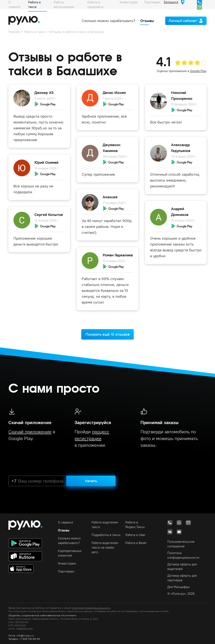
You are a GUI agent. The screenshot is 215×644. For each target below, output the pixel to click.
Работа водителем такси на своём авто (105, 547)
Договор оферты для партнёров (182, 578)
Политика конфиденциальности (183, 555)
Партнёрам (66, 571)
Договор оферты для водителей (182, 567)
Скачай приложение (30, 432)
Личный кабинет (183, 21)
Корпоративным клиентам (70, 553)
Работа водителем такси (105, 525)
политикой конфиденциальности (91, 608)
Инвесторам (67, 563)
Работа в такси (35, 32)
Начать (91, 481)
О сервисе (66, 522)
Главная (14, 32)
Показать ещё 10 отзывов (107, 334)
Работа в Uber (135, 535)
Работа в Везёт (136, 543)
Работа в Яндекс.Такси (135, 525)
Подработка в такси (106, 535)
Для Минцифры (179, 587)
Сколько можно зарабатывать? (108, 21)
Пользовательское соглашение (181, 544)
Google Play (198, 71)
